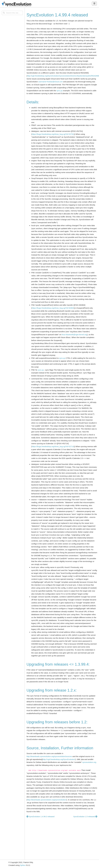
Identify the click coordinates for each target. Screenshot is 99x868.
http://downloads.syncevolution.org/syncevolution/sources (49, 756)
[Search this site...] (12, 13)
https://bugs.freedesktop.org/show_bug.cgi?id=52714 (53, 446)
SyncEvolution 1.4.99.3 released (40, 817)
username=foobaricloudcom (51, 82)
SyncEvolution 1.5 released (85, 817)
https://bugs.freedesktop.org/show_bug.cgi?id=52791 (53, 134)
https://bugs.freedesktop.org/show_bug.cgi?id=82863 (53, 308)
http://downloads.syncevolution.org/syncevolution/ (47, 800)
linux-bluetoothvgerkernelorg (74, 335)
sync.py (60, 91)
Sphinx (23, 865)
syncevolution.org (89, 762)
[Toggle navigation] (94, 4)
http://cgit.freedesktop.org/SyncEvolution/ (59, 759)
